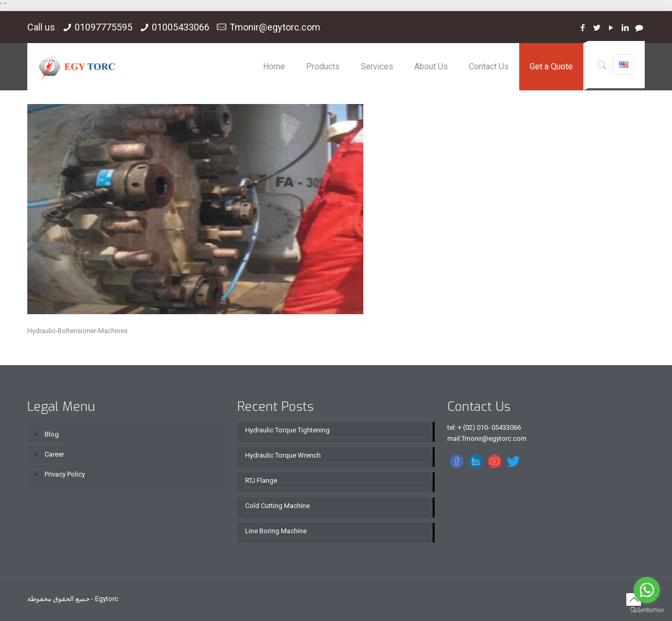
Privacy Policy (65, 474)
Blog (52, 434)
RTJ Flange (261, 480)
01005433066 (181, 27)
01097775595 (103, 27)
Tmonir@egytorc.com (275, 27)
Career (54, 454)
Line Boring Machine (276, 531)
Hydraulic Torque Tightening (287, 430)
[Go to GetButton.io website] (647, 610)
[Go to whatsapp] (647, 590)
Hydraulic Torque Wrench (283, 455)
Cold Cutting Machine (277, 506)
